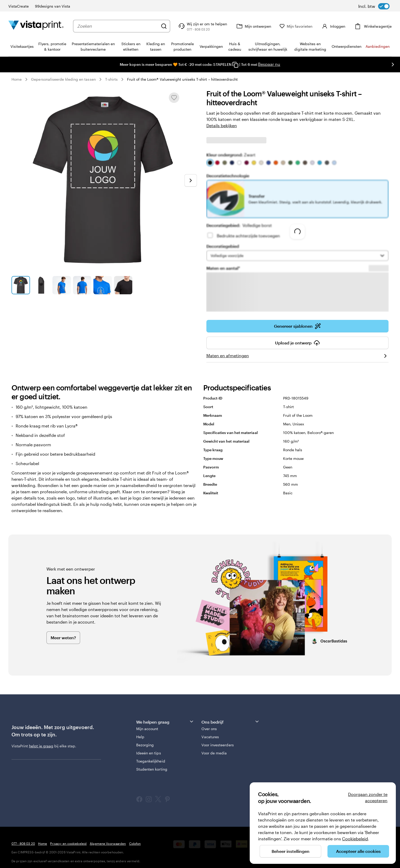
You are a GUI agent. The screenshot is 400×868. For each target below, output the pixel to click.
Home (17, 79)
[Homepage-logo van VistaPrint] (36, 26)
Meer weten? (63, 638)
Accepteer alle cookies (358, 851)
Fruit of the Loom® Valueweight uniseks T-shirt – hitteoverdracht (182, 79)
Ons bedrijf (230, 722)
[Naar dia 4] (82, 285)
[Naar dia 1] (21, 285)
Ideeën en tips (149, 753)
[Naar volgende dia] (393, 64)
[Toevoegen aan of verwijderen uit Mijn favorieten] (174, 98)
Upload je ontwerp (297, 343)
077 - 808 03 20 (23, 843)
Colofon (135, 843)
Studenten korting (152, 769)
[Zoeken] (165, 26)
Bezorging (145, 745)
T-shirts (112, 79)
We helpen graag (165, 722)
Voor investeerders (217, 745)
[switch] (374, 6)
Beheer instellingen (291, 851)
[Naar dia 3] (62, 285)
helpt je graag (41, 746)
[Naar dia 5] (103, 285)
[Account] (333, 26)
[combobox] (118, 26)
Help (140, 737)
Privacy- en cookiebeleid (68, 843)
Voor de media (214, 753)
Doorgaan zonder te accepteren (368, 797)
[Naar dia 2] (41, 285)
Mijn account (147, 729)
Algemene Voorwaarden (108, 843)
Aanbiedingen (378, 46)
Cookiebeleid (355, 839)
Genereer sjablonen (297, 326)
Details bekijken (222, 125)
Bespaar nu (269, 64)
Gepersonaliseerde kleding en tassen (63, 79)
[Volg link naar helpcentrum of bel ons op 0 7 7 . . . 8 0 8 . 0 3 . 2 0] (203, 26)
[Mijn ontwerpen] (254, 26)
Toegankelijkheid (151, 761)
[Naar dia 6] (123, 285)
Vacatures (210, 737)
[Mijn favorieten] (297, 26)
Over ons (209, 729)
